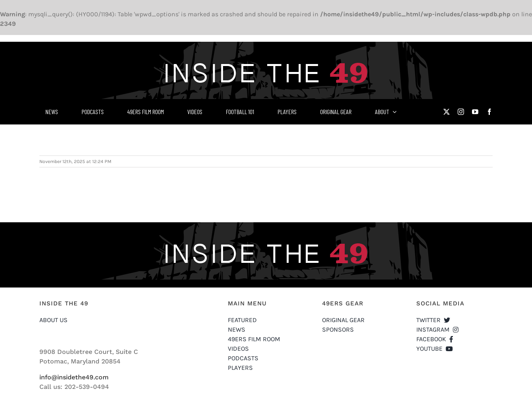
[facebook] (489, 112)
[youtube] (475, 112)
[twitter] (447, 112)
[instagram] (461, 112)
